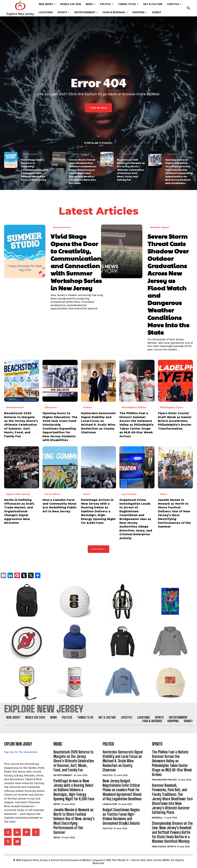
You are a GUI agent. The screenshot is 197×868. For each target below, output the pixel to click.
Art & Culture (52, 494)
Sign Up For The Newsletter (21, 752)
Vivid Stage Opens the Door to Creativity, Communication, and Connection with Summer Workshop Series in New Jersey (34, 170)
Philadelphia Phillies (134, 407)
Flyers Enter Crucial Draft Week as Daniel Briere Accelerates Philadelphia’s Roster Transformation (175, 421)
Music (87, 494)
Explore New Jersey (18, 494)
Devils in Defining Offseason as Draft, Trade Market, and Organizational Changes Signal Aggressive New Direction (19, 511)
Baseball (158, 818)
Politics (88, 407)
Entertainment (31, 154)
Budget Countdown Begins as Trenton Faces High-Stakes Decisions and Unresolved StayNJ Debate (121, 817)
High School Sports (164, 847)
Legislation (110, 804)
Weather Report (79, 154)
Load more (98, 549)
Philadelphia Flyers (172, 407)
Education (172, 154)
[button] (189, 8)
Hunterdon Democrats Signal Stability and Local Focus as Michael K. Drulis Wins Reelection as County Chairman (123, 761)
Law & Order (129, 494)
